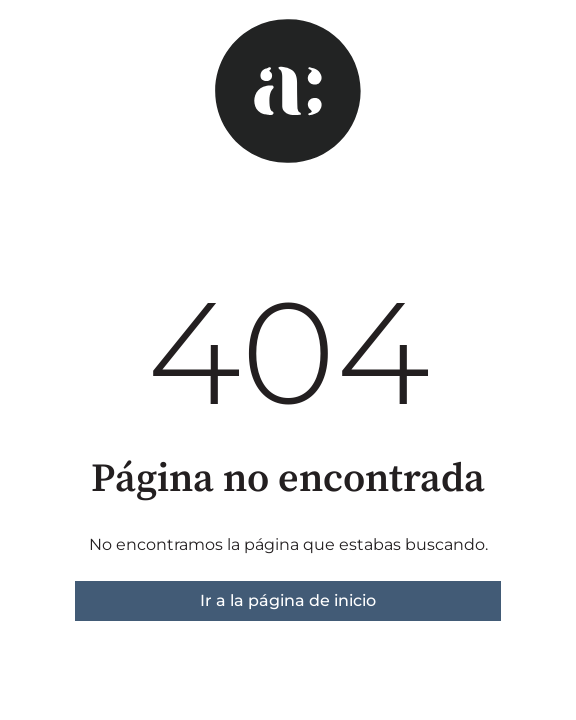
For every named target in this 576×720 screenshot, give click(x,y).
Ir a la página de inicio (288, 600)
